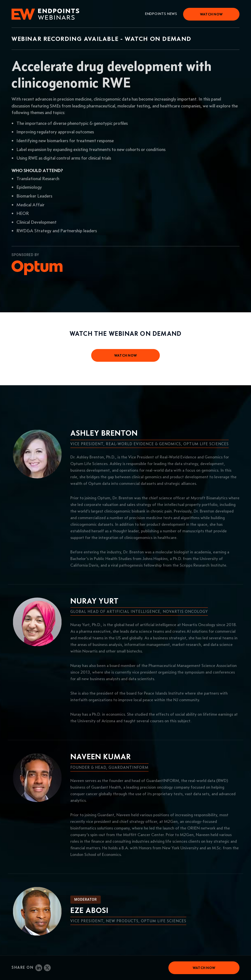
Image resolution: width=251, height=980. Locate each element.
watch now (126, 355)
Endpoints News (161, 14)
